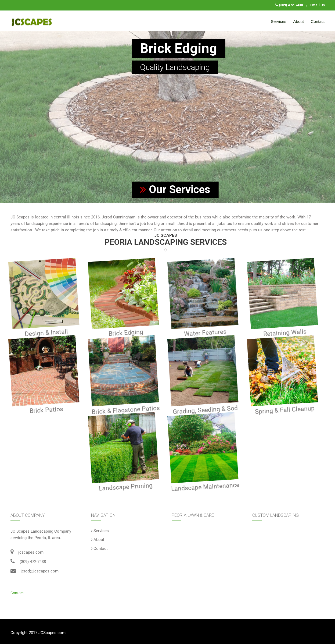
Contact (318, 21)
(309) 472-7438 (291, 5)
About (299, 21)
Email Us (318, 5)
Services (279, 21)
